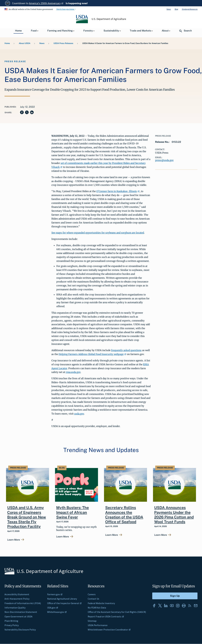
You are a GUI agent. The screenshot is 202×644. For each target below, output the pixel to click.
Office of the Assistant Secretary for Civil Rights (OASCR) (117, 612)
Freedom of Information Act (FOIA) (23, 603)
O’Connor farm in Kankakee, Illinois (118, 191)
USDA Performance (98, 625)
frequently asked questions (126, 350)
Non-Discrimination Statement (21, 612)
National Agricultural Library (62, 599)
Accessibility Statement (17, 594)
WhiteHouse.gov (57, 612)
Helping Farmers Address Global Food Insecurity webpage (92, 354)
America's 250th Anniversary (46, 3)
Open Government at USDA (18, 616)
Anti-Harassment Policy (17, 599)
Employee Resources (190, 9)
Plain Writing (11, 621)
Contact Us (93, 599)
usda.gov (79, 414)
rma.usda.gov (73, 372)
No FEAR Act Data (97, 608)
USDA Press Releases (63, 43)
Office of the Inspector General (64, 603)
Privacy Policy (12, 625)
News (169, 9)
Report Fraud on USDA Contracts (106, 616)
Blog (176, 9)
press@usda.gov (164, 160)
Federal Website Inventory (101, 603)
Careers (92, 594)
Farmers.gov (55, 594)
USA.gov (53, 608)
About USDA (25, 43)
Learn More (14, 540)
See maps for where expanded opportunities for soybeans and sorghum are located (98, 233)
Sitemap (92, 621)
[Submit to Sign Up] (175, 596)
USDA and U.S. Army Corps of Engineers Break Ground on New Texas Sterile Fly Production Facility (27, 517)
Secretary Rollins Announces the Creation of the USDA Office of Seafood (124, 515)
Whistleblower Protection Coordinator (109, 630)
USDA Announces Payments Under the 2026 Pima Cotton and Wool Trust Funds (174, 515)
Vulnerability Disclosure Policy (20, 630)
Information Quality (15, 608)
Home (7, 43)
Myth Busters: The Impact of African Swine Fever (73, 512)
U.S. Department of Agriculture (109, 19)
